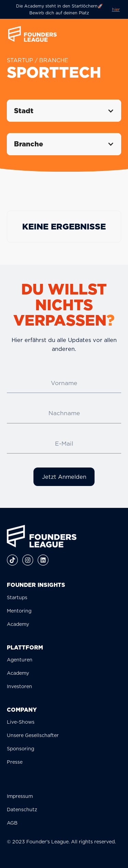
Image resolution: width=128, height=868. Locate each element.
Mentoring (19, 611)
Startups (17, 597)
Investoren (19, 686)
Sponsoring (20, 748)
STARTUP (20, 60)
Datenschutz (22, 809)
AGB (12, 823)
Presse (15, 762)
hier (116, 9)
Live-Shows (21, 722)
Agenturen (20, 660)
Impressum (20, 796)
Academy (18, 624)
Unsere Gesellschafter (33, 735)
